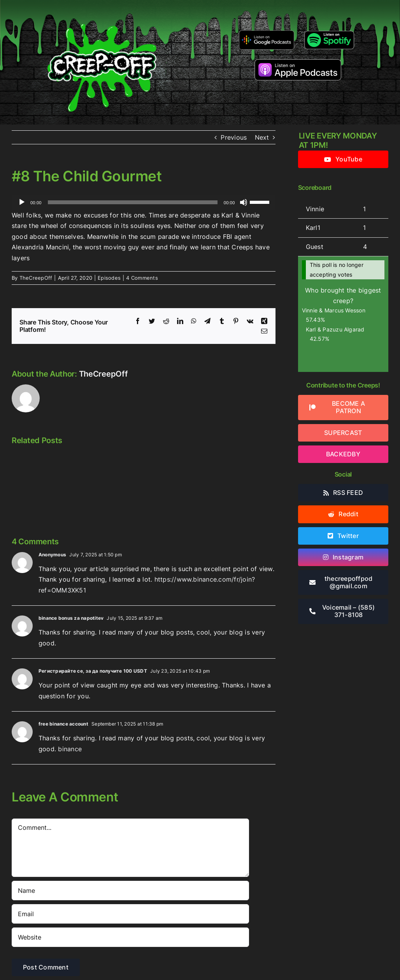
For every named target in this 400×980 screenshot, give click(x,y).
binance (70, 749)
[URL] (130, 937)
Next (262, 137)
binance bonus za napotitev (71, 618)
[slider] (133, 202)
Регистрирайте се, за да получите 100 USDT (93, 671)
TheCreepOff (36, 278)
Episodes (109, 278)
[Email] (130, 914)
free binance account (63, 724)
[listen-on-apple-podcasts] (298, 62)
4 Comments (142, 278)
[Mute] (244, 202)
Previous (234, 137)
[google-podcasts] (267, 33)
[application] (144, 202)
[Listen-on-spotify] (329, 32)
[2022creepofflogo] (102, 11)
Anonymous (52, 555)
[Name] (130, 891)
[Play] (22, 202)
